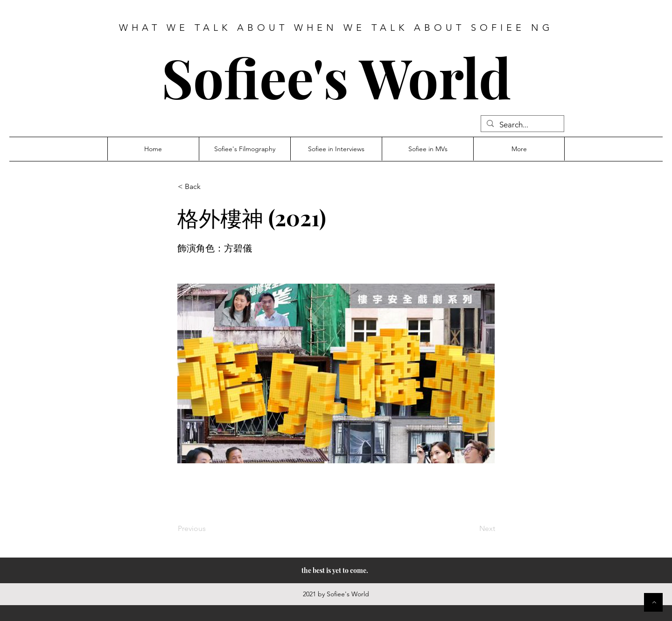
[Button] (653, 602)
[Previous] (209, 529)
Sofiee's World (336, 77)
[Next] (472, 529)
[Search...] (522, 125)
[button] (209, 187)
